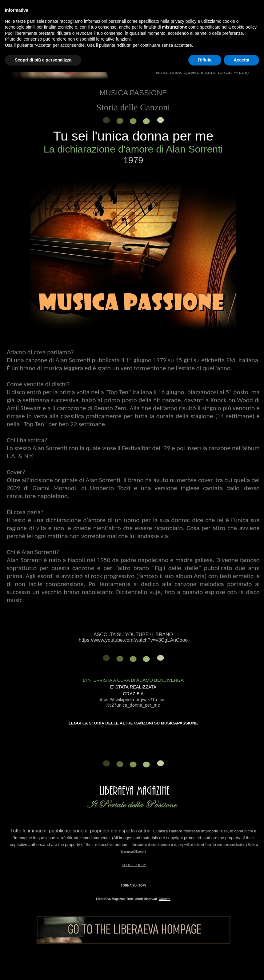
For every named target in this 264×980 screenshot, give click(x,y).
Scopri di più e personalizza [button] (43, 60)
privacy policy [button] (184, 21)
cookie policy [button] (244, 27)
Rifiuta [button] (205, 60)
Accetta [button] (241, 60)
